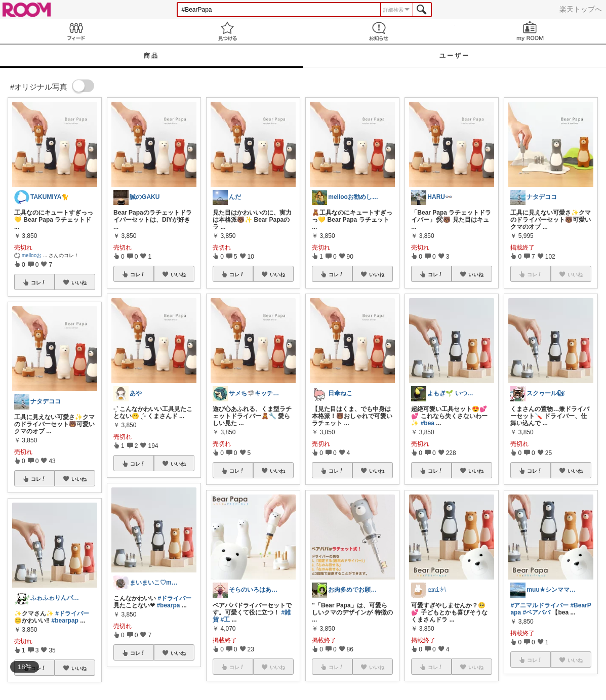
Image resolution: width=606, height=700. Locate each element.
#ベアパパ (536, 612)
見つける (227, 31)
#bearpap (65, 621)
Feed (76, 31)
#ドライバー (72, 613)
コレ (38, 282)
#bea (428, 423)
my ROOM (530, 31)
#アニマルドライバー (539, 605)
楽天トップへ (581, 9)
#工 (226, 620)
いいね (79, 282)
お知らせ (379, 31)
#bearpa (168, 605)
